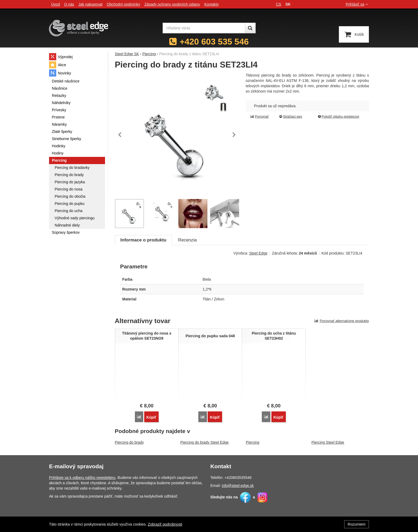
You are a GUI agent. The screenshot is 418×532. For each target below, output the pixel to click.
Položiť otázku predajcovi (338, 117)
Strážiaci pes (290, 117)
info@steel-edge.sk (238, 485)
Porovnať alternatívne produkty (341, 321)
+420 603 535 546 (214, 42)
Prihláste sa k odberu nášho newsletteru (82, 477)
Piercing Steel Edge (328, 442)
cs (278, 4)
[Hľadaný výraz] (204, 28)
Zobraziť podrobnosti (165, 524)
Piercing (253, 442)
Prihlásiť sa (357, 4)
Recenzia (187, 240)
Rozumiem (357, 524)
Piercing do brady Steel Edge (204, 442)
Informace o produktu (143, 240)
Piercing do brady (129, 442)
